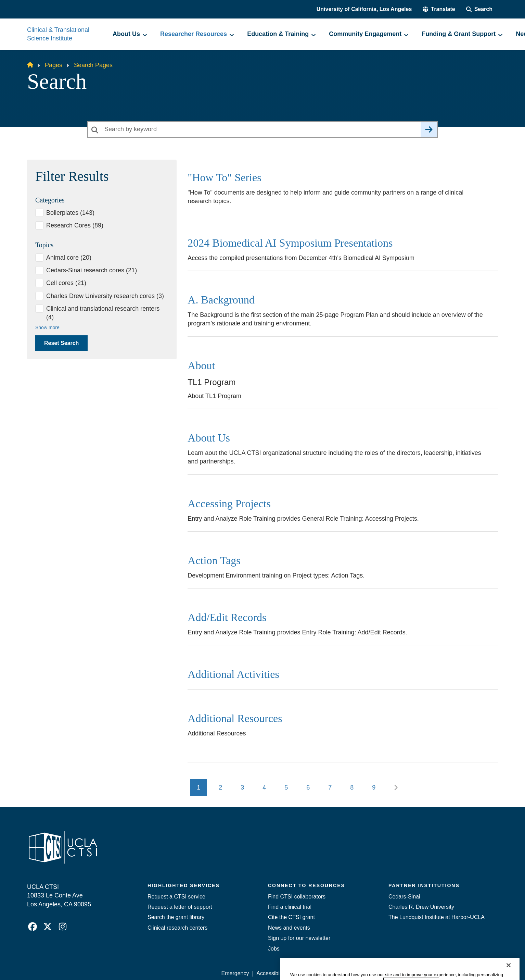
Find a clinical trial (290, 907)
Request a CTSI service (176, 897)
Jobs (274, 949)
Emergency (235, 973)
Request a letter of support (180, 907)
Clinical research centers (177, 928)
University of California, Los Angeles (364, 9)
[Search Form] (479, 9)
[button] (439, 9)
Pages (54, 65)
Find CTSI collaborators (297, 897)
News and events (289, 928)
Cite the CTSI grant (291, 917)
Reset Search (61, 343)
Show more (47, 327)
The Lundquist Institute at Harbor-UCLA (437, 917)
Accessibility (271, 973)
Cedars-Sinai (404, 897)
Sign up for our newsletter (299, 938)
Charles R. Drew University (421, 907)
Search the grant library (176, 917)
